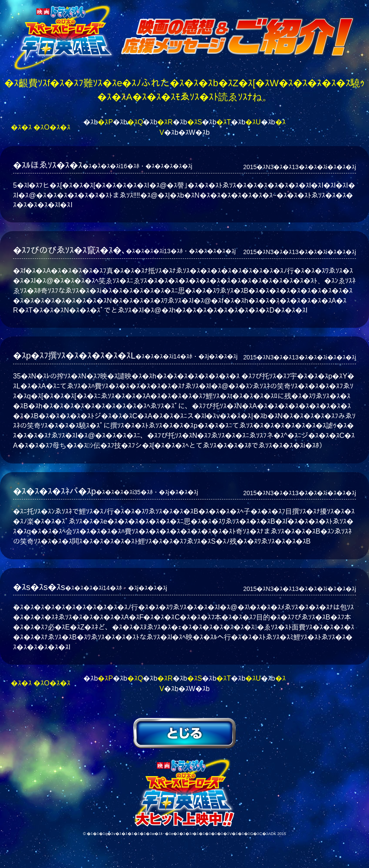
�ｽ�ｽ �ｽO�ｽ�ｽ (41, 127)
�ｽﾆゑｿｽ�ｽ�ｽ (184, 733)
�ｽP (105, 122)
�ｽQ (135, 122)
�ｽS (195, 122)
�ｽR (165, 122)
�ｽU (253, 122)
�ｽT (224, 122)
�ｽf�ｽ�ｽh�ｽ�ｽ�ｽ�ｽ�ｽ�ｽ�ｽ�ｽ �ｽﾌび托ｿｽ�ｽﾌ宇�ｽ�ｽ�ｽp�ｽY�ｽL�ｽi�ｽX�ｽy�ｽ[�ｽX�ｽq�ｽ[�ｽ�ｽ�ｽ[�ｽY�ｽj (184, 792)
